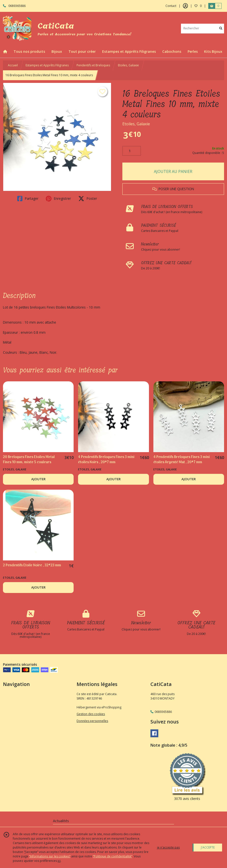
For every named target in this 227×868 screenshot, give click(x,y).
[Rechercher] (221, 28)
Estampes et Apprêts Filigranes (47, 65)
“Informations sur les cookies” (50, 856)
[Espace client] (185, 6)
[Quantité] (132, 151)
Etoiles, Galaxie (128, 65)
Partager (28, 199)
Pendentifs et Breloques (93, 65)
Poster (88, 199)
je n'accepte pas (168, 847)
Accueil (13, 65)
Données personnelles (92, 721)
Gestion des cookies (91, 714)
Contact (171, 6)
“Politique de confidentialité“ (113, 856)
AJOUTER (38, 479)
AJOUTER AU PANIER (173, 171)
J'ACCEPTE (208, 847)
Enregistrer (58, 199)
